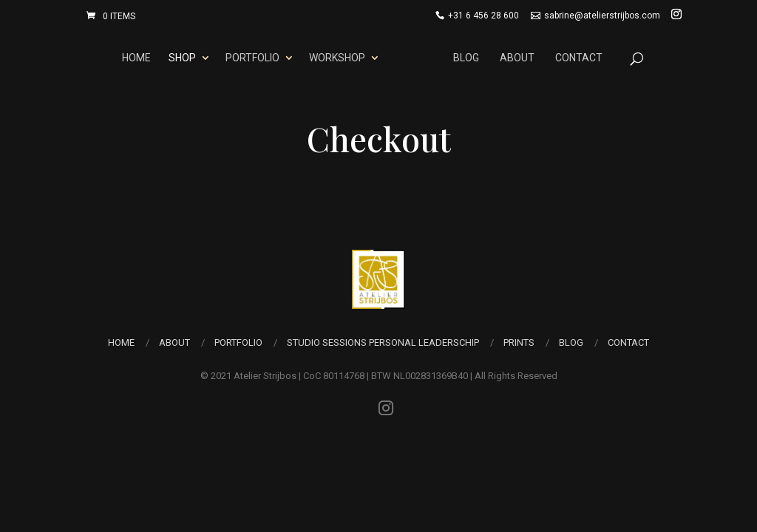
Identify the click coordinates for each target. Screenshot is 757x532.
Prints (519, 342)
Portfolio (252, 58)
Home (136, 58)
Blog (466, 58)
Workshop (337, 58)
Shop (182, 58)
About (517, 58)
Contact (579, 58)
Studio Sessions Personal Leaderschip (383, 342)
